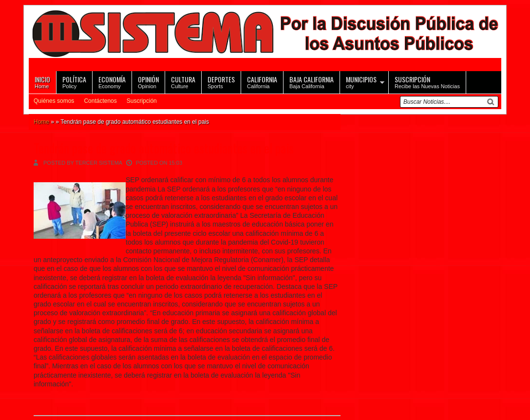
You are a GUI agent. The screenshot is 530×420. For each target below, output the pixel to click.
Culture (183, 82)
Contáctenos (100, 101)
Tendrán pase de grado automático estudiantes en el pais (164, 148)
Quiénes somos (54, 101)
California (262, 82)
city (361, 82)
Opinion (148, 82)
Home (42, 82)
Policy (74, 82)
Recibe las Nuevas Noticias (427, 82)
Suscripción (142, 101)
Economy (112, 82)
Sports (221, 82)
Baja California (312, 82)
